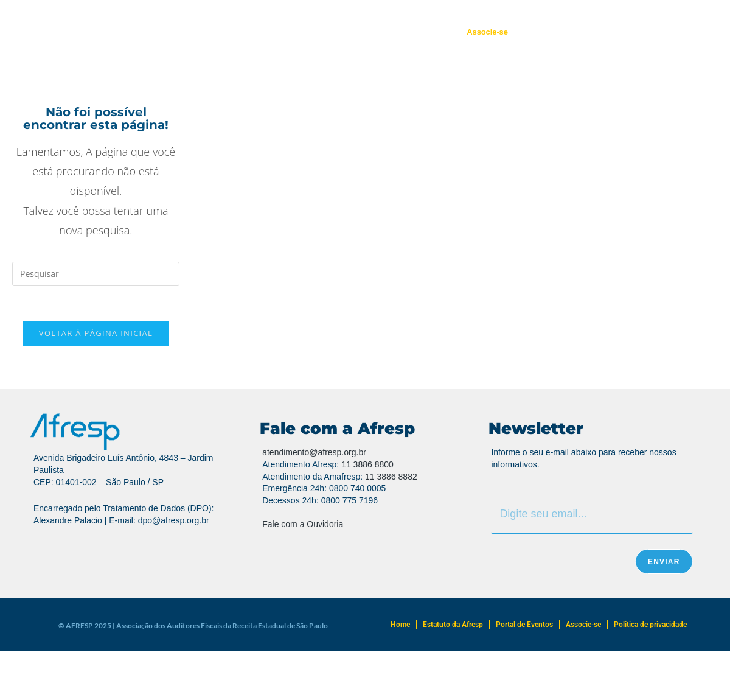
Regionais (271, 32)
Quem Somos (206, 32)
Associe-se (487, 32)
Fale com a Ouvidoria (303, 526)
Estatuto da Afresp (453, 626)
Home (400, 626)
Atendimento (335, 32)
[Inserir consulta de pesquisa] (96, 274)
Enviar (664, 564)
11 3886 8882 (391, 478)
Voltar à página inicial (96, 335)
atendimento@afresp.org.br (314, 455)
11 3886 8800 (367, 466)
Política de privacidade (650, 626)
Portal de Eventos (412, 32)
